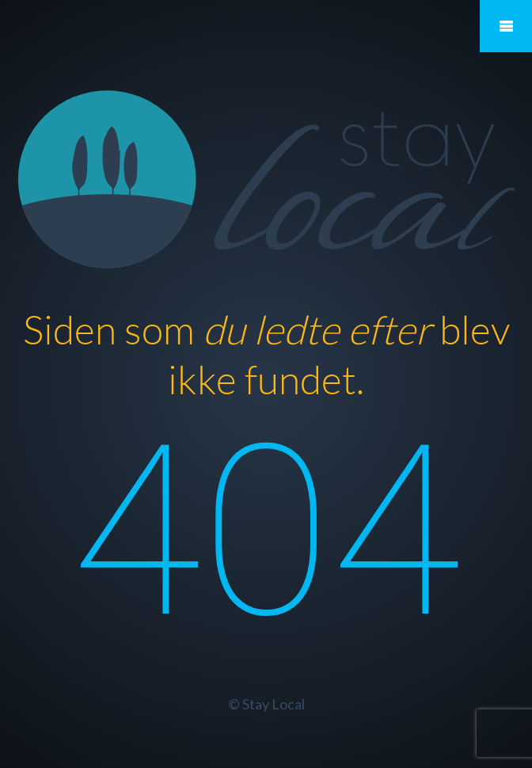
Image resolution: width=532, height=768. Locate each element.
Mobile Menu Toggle (506, 26)
